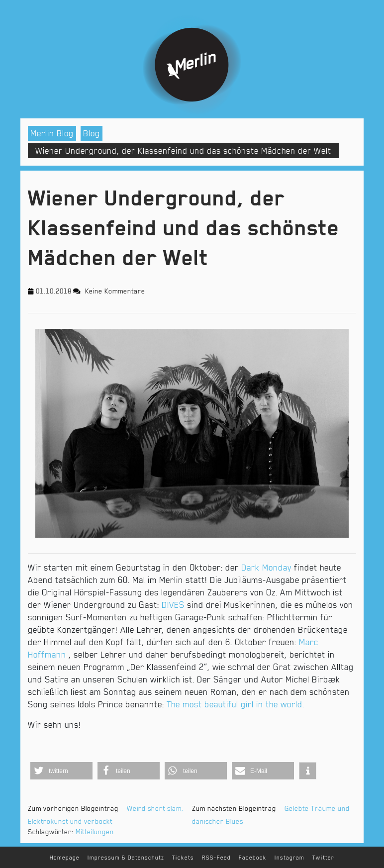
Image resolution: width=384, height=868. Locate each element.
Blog (92, 133)
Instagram (289, 858)
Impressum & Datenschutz (126, 858)
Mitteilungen (95, 832)
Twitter (323, 858)
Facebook (253, 858)
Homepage (65, 858)
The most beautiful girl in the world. (237, 704)
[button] (61, 771)
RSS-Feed (216, 858)
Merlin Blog (52, 133)
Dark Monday (266, 568)
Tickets (183, 858)
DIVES (173, 605)
